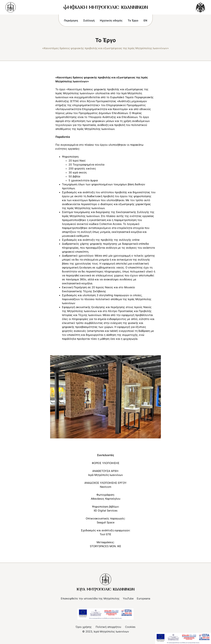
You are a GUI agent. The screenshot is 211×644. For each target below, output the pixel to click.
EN (145, 20)
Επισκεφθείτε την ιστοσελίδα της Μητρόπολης (90, 598)
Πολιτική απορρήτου (108, 627)
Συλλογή (89, 20)
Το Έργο (133, 20)
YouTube (128, 598)
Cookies (130, 627)
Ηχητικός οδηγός (111, 20)
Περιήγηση (71, 20)
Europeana (143, 598)
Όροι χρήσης (84, 627)
